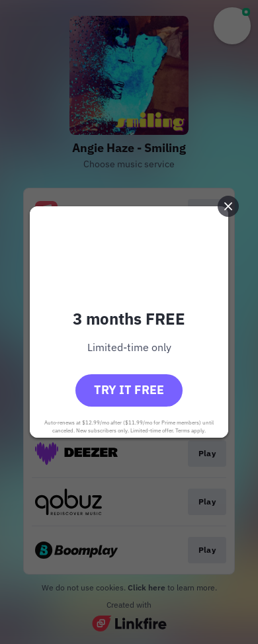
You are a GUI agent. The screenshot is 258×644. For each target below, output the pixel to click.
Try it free (129, 390)
